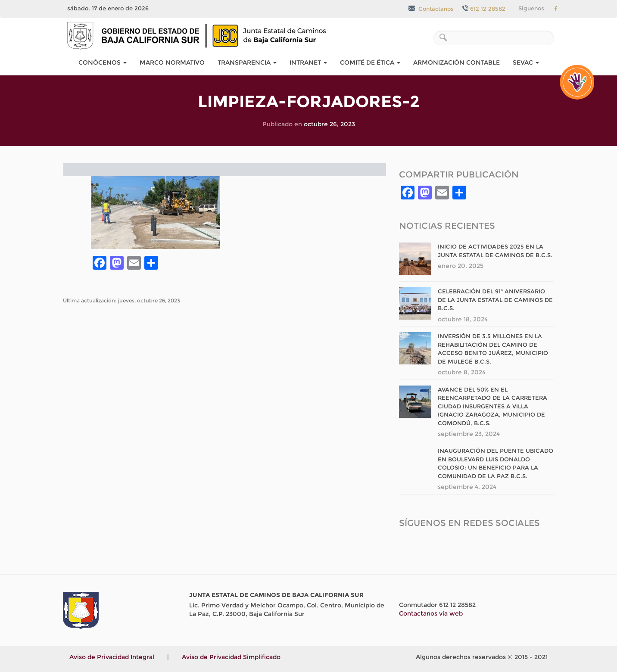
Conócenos (103, 62)
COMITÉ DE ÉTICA (370, 62)
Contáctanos (431, 9)
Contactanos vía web (431, 613)
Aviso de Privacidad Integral (112, 657)
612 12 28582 (484, 9)
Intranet (308, 62)
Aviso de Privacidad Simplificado (231, 657)
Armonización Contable (457, 62)
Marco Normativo (172, 62)
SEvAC (526, 62)
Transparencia (247, 62)
